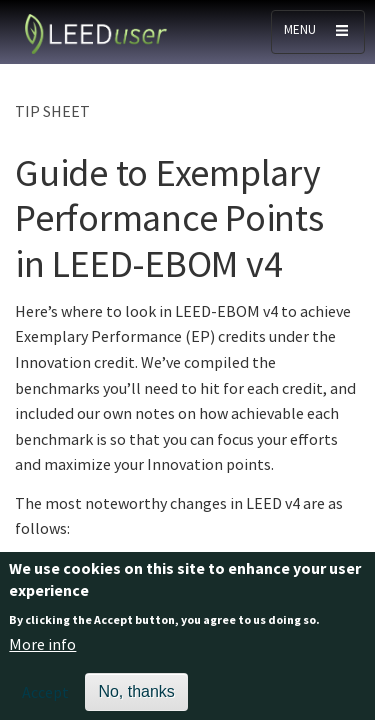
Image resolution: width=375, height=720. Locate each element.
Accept (45, 700)
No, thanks (136, 699)
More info (42, 651)
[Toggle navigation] (318, 32)
